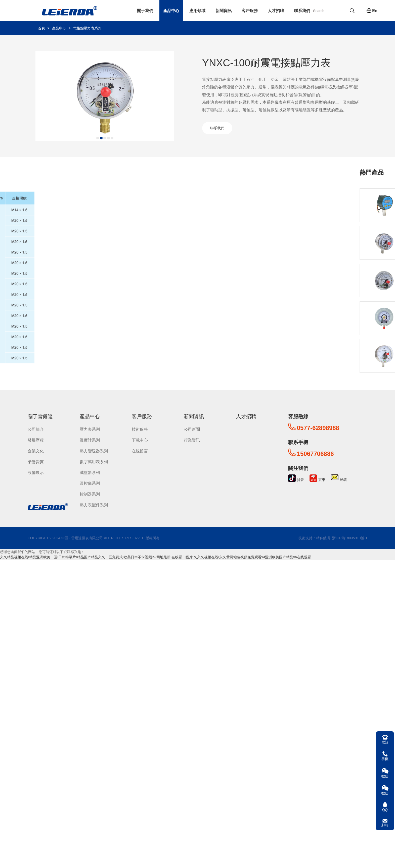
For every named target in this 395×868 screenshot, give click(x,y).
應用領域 (197, 11)
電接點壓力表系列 (87, 28)
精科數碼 (323, 537)
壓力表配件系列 (94, 504)
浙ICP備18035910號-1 (349, 537)
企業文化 (36, 450)
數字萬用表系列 (94, 461)
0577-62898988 (318, 427)
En (375, 11)
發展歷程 (36, 439)
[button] (98, 138)
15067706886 (315, 453)
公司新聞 (192, 428)
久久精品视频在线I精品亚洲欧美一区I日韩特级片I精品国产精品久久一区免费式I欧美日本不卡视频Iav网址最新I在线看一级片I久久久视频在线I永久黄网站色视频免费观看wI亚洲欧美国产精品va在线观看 (156, 556)
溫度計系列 (90, 439)
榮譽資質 (36, 461)
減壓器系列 (90, 472)
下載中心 (140, 439)
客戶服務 (250, 11)
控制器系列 (90, 493)
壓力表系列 (90, 428)
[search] (352, 11)
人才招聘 (276, 11)
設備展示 (36, 472)
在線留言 (140, 450)
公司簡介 (36, 428)
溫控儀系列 (90, 482)
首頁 (41, 28)
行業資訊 (192, 439)
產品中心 (171, 11)
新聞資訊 (224, 11)
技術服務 (140, 428)
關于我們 (145, 11)
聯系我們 (302, 11)
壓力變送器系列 (94, 450)
